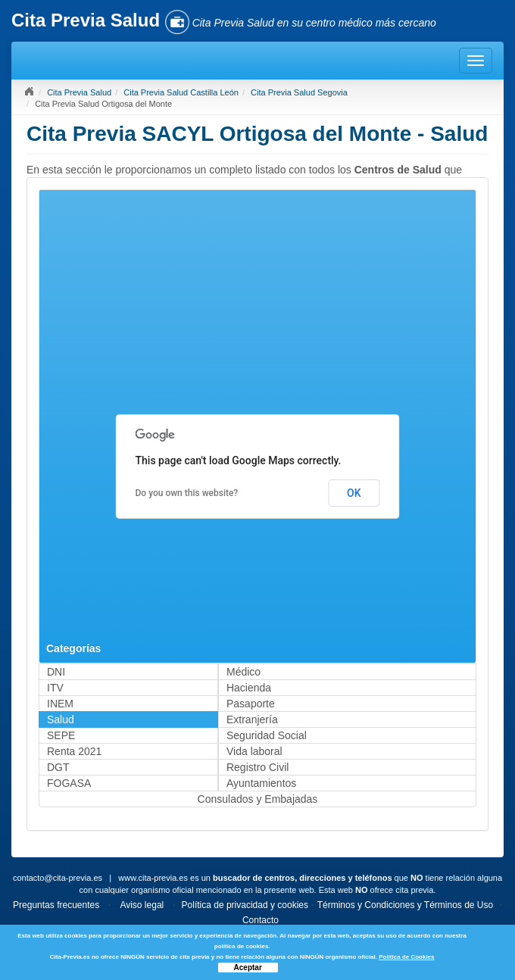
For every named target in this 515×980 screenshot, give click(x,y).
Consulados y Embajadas (258, 799)
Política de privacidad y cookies (245, 905)
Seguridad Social (267, 735)
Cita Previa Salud (79, 92)
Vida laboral (254, 751)
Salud (61, 719)
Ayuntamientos (261, 783)
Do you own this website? (187, 493)
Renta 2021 (74, 751)
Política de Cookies (406, 957)
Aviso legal (142, 905)
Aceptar (248, 968)
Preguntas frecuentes (56, 905)
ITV (55, 688)
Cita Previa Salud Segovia (299, 92)
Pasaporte (251, 704)
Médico (243, 672)
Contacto (261, 920)
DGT (58, 767)
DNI (56, 672)
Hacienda (249, 688)
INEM (60, 704)
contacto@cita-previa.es (58, 878)
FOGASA (69, 783)
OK (354, 493)
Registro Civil (257, 767)
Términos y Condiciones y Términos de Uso (406, 905)
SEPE (61, 735)
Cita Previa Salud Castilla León (181, 92)
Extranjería (252, 719)
